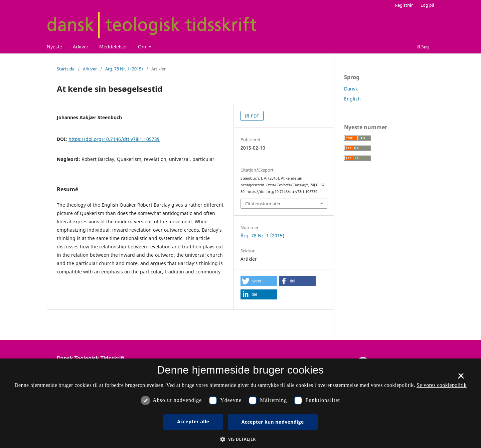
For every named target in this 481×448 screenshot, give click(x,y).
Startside (66, 69)
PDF (254, 116)
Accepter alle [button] (193, 421)
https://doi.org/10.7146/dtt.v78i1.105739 (114, 139)
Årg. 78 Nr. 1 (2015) (124, 69)
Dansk (351, 89)
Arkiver (81, 47)
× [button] (461, 378)
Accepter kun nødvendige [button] (273, 422)
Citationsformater (263, 204)
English (352, 99)
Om (143, 47)
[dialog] (240, 403)
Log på (427, 5)
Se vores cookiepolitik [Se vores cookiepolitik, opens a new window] (442, 385)
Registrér (404, 5)
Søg (423, 47)
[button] (259, 281)
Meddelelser (113, 47)
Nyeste (54, 47)
